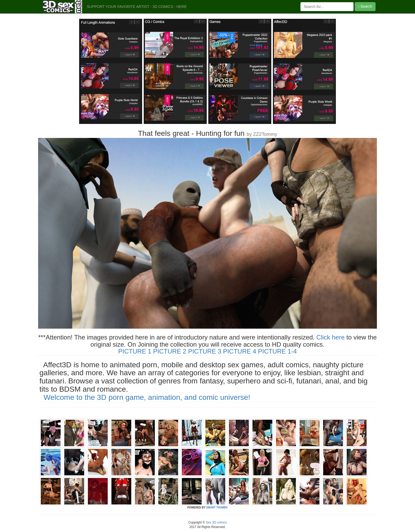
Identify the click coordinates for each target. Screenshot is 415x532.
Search (365, 6)
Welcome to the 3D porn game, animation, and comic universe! (147, 397)
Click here (330, 337)
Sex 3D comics (216, 522)
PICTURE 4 (240, 351)
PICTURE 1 (135, 351)
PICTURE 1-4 (278, 351)
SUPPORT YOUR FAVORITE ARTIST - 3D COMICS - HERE (137, 7)
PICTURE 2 (170, 351)
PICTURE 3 (205, 351)
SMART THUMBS (217, 508)
